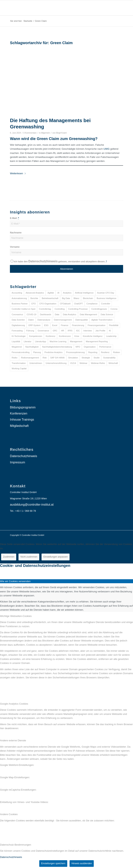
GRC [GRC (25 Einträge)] (55, 331)
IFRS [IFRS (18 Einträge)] (70, 331)
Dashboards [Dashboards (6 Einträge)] (45, 314)
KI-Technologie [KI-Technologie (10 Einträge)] (19, 336)
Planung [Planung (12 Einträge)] (37, 352)
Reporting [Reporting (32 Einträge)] (93, 352)
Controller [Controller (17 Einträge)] (106, 304)
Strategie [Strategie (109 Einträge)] (86, 358)
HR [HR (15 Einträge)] (62, 331)
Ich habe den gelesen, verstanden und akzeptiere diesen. (60, 262)
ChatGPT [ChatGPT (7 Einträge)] (79, 304)
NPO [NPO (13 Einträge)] (78, 347)
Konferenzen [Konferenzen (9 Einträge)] (65, 336)
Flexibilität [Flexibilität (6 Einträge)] (114, 325)
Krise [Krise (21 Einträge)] (77, 336)
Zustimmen (9, 557)
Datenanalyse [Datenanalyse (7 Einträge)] (44, 320)
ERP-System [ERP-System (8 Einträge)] (34, 325)
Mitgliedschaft (19, 426)
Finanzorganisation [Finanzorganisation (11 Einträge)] (97, 325)
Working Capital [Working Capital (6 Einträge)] (19, 368)
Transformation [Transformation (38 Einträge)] (19, 363)
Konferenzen (19, 413)
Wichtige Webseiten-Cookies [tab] (16, 616)
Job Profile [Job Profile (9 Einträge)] (100, 331)
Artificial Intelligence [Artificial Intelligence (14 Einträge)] (84, 293)
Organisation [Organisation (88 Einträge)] (90, 347)
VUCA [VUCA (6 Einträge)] (73, 363)
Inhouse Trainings (22, 420)
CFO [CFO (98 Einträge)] (33, 304)
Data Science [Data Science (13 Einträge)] (107, 314)
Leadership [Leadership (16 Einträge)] (111, 336)
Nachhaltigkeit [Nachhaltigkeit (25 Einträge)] (32, 347)
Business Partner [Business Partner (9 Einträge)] (20, 304)
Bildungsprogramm (23, 407)
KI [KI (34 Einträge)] (110, 331)
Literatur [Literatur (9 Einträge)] (27, 341)
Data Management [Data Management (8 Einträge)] (89, 314)
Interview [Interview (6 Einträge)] (88, 331)
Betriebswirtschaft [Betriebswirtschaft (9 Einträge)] (50, 298)
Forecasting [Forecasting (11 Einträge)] (17, 331)
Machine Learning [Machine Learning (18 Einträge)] (58, 341)
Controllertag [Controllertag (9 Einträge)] (45, 309)
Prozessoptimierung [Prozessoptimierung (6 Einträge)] (75, 352)
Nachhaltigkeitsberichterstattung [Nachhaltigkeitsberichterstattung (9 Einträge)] (57, 347)
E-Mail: (14, 218)
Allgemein (46, 133)
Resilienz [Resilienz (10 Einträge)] (105, 352)
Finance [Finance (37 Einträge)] (65, 325)
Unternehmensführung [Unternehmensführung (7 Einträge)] (56, 363)
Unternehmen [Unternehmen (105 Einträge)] (36, 363)
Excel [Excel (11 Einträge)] (55, 325)
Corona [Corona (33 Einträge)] (114, 309)
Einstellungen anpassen (56, 557)
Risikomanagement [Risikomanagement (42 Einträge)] (30, 358)
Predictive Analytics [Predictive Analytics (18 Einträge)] (53, 352)
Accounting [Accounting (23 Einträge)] (17, 293)
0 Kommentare (30, 133)
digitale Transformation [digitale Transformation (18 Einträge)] (102, 320)
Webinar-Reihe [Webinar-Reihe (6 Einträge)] (98, 363)
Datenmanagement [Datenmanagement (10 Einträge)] (63, 320)
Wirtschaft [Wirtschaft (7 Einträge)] (113, 363)
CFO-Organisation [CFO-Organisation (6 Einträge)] (48, 304)
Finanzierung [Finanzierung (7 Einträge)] (78, 325)
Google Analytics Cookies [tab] (14, 704)
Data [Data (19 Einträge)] (57, 314)
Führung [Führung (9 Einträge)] (30, 331)
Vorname (15, 247)
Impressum (17, 462)
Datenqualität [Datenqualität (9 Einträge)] (81, 320)
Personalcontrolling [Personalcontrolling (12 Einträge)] (21, 352)
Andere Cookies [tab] (9, 814)
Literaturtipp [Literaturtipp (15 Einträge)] (41, 341)
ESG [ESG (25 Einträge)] (46, 325)
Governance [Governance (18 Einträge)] (43, 331)
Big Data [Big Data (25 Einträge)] (66, 298)
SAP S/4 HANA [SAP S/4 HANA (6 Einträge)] (57, 358)
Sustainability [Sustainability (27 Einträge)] (109, 358)
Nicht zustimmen (29, 557)
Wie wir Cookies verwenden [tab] (15, 581)
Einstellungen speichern (53, 863)
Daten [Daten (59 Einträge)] (31, 320)
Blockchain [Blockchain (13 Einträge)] (88, 298)
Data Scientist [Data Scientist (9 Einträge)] (18, 320)
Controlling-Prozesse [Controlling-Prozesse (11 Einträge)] (78, 309)
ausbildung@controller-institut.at (32, 505)
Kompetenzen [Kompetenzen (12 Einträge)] (36, 336)
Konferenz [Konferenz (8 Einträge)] (50, 336)
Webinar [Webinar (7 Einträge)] (84, 363)
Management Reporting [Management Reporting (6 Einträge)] (97, 341)
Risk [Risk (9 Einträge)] (44, 358)
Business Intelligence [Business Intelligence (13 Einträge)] (106, 298)
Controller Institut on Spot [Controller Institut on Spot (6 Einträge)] (23, 309)
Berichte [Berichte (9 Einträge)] (34, 298)
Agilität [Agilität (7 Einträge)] (51, 293)
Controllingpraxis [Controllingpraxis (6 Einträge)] (99, 309)
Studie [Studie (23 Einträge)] (97, 358)
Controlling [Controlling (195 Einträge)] (60, 309)
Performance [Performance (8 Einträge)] (105, 347)
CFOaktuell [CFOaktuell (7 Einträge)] (65, 304)
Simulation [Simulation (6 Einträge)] (73, 358)
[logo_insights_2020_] (55, 8)
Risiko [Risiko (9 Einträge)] (14, 358)
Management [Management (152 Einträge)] (76, 341)
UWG (107, 149)
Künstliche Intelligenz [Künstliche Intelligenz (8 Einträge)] (93, 336)
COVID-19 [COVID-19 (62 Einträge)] (32, 314)
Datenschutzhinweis (43, 261)
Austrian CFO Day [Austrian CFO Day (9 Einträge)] (106, 293)
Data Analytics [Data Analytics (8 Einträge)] (70, 314)
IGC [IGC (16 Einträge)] (78, 331)
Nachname (16, 233)
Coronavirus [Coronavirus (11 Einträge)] (17, 314)
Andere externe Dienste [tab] (13, 740)
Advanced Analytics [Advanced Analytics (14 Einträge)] (35, 293)
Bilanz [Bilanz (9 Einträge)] (76, 298)
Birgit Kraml (61, 133)
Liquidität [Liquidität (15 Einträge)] (16, 341)
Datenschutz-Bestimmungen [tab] (16, 845)
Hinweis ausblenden (82, 863)
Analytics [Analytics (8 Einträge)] (67, 293)
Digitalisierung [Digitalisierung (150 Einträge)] (18, 325)
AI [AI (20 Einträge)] (58, 293)
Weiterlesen (18, 173)
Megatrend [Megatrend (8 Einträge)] (17, 347)
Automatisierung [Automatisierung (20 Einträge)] (19, 298)
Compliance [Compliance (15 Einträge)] (92, 304)
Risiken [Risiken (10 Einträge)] (117, 352)
